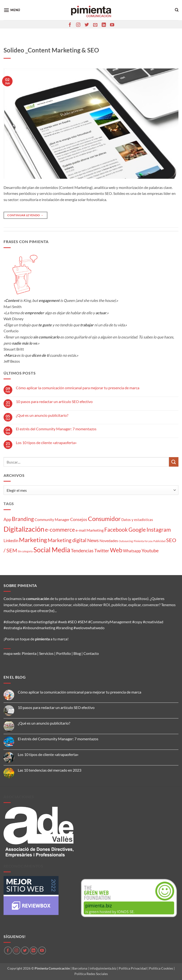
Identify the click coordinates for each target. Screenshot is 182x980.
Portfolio (64, 653)
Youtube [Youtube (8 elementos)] (150, 551)
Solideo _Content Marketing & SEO (51, 50)
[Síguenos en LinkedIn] (104, 25)
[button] (12, 10)
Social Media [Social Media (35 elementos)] (52, 550)
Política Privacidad (133, 968)
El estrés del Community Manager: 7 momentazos (56, 429)
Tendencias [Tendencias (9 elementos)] (82, 550)
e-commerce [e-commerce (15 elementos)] (60, 530)
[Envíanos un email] (95, 25)
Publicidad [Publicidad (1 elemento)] (159, 541)
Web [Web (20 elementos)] (116, 550)
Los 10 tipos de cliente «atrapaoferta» (46, 443)
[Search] (177, 10)
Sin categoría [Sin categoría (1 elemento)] (25, 551)
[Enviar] (174, 462)
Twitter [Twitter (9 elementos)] (102, 550)
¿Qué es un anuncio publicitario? (42, 415)
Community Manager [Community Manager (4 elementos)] (52, 519)
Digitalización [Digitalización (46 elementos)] (24, 529)
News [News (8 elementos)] (93, 540)
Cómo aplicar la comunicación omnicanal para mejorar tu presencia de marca (78, 388)
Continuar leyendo (25, 215)
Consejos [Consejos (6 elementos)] (79, 519)
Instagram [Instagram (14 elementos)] (159, 530)
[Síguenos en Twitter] (87, 25)
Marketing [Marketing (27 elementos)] (33, 540)
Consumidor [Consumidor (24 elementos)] (104, 519)
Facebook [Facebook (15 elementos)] (116, 530)
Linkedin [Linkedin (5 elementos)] (11, 541)
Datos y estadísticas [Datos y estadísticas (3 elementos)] (137, 520)
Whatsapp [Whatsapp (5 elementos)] (132, 551)
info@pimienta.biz (103, 968)
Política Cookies (161, 968)
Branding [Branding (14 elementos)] (23, 519)
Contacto (91, 653)
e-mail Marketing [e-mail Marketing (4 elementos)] (90, 530)
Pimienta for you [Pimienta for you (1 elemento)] (143, 541)
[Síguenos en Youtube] (112, 25)
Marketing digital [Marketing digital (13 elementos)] (67, 540)
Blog (77, 653)
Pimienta (29, 653)
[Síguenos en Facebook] (70, 25)
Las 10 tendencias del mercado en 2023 (50, 770)
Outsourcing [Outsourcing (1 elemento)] (126, 541)
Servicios (46, 653)
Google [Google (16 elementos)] (137, 530)
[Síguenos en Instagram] (78, 25)
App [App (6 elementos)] (7, 519)
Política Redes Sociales (91, 974)
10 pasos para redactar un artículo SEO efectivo (54, 401)
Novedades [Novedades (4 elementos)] (109, 541)
